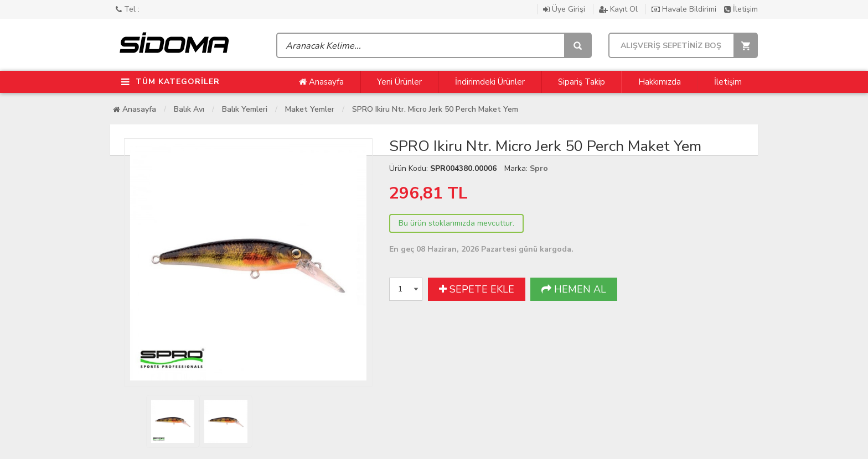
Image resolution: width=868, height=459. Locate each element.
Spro (539, 168)
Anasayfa (321, 82)
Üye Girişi (565, 9)
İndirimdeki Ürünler (490, 82)
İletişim (741, 9)
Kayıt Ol (619, 9)
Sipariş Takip (582, 82)
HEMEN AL (574, 289)
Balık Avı (189, 109)
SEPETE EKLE (477, 289)
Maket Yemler (310, 109)
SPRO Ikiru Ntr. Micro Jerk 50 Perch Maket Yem (435, 109)
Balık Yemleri (245, 109)
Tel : (128, 9)
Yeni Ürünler (399, 82)
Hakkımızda (660, 82)
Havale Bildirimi (685, 9)
